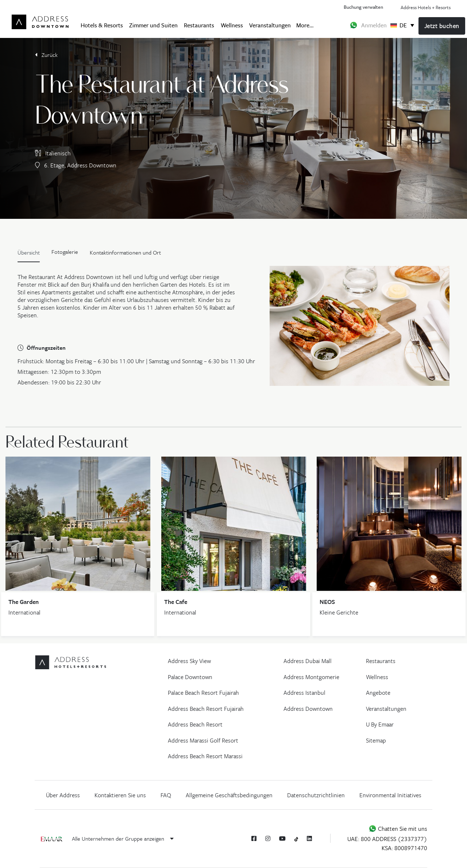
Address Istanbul (304, 693)
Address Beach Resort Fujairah (206, 709)
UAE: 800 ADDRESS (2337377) (387, 839)
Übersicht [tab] (29, 252)
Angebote (378, 693)
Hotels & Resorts (102, 25)
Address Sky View (189, 661)
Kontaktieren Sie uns (120, 795)
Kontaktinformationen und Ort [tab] (125, 252)
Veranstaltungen (270, 25)
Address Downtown (308, 709)
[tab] (65, 254)
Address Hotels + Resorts (426, 7)
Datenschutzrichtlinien (316, 795)
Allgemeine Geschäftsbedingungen (229, 795)
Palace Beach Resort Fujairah (203, 693)
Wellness (232, 25)
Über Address (63, 795)
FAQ (166, 795)
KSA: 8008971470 (404, 848)
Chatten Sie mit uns (398, 829)
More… (305, 25)
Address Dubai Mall (308, 661)
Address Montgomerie (311, 677)
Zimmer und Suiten (153, 25)
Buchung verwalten (363, 7)
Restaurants (199, 25)
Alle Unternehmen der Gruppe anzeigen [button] (123, 838)
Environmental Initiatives (390, 795)
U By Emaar (380, 724)
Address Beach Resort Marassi (205, 756)
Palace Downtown (190, 677)
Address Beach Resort (195, 724)
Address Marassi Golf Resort (203, 740)
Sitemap (376, 740)
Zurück (46, 55)
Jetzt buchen (442, 26)
